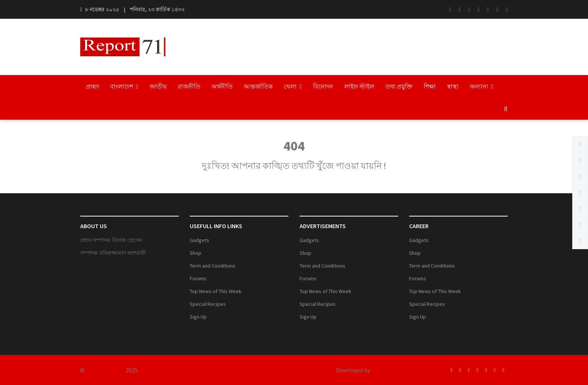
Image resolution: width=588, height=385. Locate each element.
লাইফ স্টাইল (359, 86)
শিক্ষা (430, 86)
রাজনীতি (189, 86)
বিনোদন (323, 86)
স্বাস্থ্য (453, 86)
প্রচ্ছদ (92, 86)
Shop (196, 253)
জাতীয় (158, 86)
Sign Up (198, 317)
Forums (198, 278)
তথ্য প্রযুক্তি (399, 86)
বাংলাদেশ (124, 86)
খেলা (293, 86)
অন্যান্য (482, 86)
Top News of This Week (216, 291)
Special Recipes (208, 304)
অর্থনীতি (222, 86)
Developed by (353, 370)
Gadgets (199, 240)
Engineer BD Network (400, 370)
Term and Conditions (213, 266)
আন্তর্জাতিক (258, 86)
